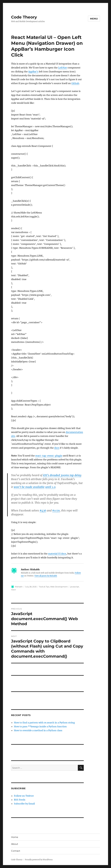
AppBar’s (33, 72)
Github (75, 83)
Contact (16, 851)
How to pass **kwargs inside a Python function (40, 726)
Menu (94, 19)
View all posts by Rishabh (46, 576)
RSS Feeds (20, 800)
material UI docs (57, 554)
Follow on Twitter (24, 796)
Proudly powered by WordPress (39, 860)
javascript (75, 587)
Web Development (59, 587)
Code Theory (24, 17)
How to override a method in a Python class (38, 730)
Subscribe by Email (24, 804)
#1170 (56, 510)
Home (15, 837)
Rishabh (19, 587)
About (15, 844)
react (13, 590)
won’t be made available (29, 487)
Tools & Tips (44, 587)
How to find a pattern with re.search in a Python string (44, 723)
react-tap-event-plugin (49, 456)
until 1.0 (50, 487)
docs (57, 448)
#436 (43, 510)
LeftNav (63, 68)
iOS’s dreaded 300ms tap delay (62, 475)
